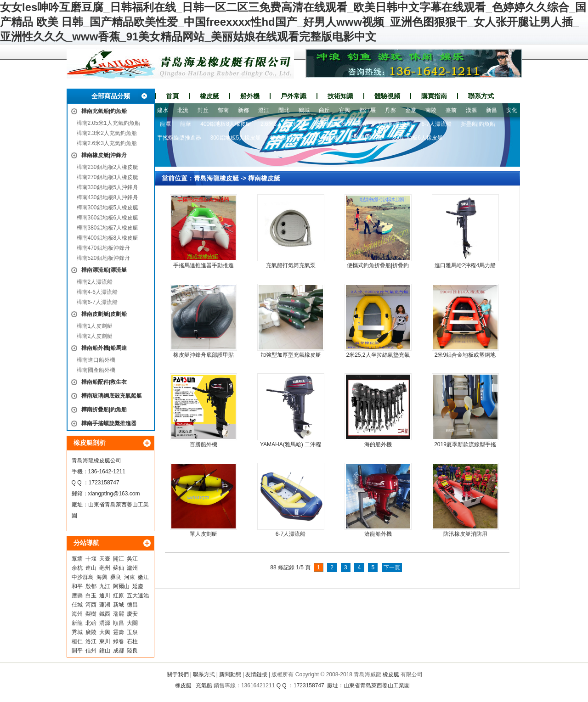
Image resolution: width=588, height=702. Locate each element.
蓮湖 (105, 605)
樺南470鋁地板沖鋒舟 (103, 248)
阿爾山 (121, 586)
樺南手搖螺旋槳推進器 (109, 423)
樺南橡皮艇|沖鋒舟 (104, 155)
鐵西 (105, 614)
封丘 (203, 110)
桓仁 (77, 641)
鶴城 (304, 110)
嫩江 (143, 577)
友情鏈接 (256, 674)
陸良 (132, 651)
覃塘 (77, 559)
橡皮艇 (209, 96)
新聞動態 (230, 674)
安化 (512, 110)
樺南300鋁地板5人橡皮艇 (108, 208)
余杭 (77, 568)
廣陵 (91, 632)
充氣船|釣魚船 (395, 124)
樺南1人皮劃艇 (95, 326)
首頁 (172, 96)
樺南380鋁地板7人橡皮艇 (108, 228)
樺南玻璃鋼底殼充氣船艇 (112, 396)
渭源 (105, 623)
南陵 (431, 110)
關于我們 (178, 674)
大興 (105, 632)
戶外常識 (294, 96)
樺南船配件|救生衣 (104, 382)
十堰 (91, 559)
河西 (91, 605)
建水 (163, 110)
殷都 (91, 586)
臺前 (451, 110)
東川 (105, 641)
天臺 (105, 559)
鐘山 (105, 651)
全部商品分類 (111, 96)
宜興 (345, 110)
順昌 (119, 623)
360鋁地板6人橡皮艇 (417, 138)
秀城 (77, 632)
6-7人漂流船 (436, 124)
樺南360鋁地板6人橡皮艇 (108, 218)
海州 (77, 614)
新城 (119, 605)
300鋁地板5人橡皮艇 (236, 138)
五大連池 (138, 595)
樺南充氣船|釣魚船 (104, 111)
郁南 (223, 110)
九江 (105, 586)
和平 (77, 586)
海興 (102, 577)
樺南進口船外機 (96, 360)
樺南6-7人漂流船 (97, 302)
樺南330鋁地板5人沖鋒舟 (108, 187)
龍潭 (165, 124)
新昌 (492, 110)
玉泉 (132, 632)
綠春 (119, 641)
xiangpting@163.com (114, 494)
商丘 (324, 110)
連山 (91, 568)
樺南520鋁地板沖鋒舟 (103, 258)
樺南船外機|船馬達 (104, 348)
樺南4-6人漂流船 (97, 292)
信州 (91, 651)
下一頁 (392, 567)
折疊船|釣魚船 (478, 124)
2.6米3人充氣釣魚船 (285, 124)
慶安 (132, 614)
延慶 (138, 586)
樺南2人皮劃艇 (95, 336)
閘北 (284, 110)
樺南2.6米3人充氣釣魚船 (107, 143)
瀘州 (132, 568)
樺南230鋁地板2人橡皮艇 (108, 167)
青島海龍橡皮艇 (216, 178)
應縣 (77, 595)
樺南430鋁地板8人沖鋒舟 (108, 197)
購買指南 (434, 96)
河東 (130, 577)
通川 (105, 595)
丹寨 (390, 110)
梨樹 (91, 614)
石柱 (132, 641)
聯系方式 (481, 96)
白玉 (91, 595)
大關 (132, 623)
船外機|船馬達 (365, 138)
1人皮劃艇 (326, 138)
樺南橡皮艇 (264, 178)
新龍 (77, 623)
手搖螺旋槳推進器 (179, 138)
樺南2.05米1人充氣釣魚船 (108, 123)
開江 (119, 559)
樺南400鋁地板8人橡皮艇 (108, 238)
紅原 (119, 595)
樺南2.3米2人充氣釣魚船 (107, 133)
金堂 (411, 110)
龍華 (186, 124)
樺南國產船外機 (96, 370)
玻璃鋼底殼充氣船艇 (344, 124)
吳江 (132, 559)
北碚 (91, 623)
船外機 (250, 96)
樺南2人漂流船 (95, 282)
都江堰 (367, 110)
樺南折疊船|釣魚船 (104, 410)
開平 (77, 651)
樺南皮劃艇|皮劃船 (104, 314)
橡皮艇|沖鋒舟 (287, 138)
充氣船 (204, 685)
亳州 (105, 568)
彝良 (116, 577)
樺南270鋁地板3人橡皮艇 (108, 177)
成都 (119, 651)
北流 (183, 110)
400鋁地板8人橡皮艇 (226, 124)
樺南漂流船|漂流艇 (104, 270)
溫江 (264, 110)
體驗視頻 (387, 96)
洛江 (91, 641)
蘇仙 (119, 568)
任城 (77, 605)
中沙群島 (83, 577)
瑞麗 (119, 614)
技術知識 (340, 96)
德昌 (132, 605)
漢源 (471, 110)
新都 (243, 110)
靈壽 (119, 632)
